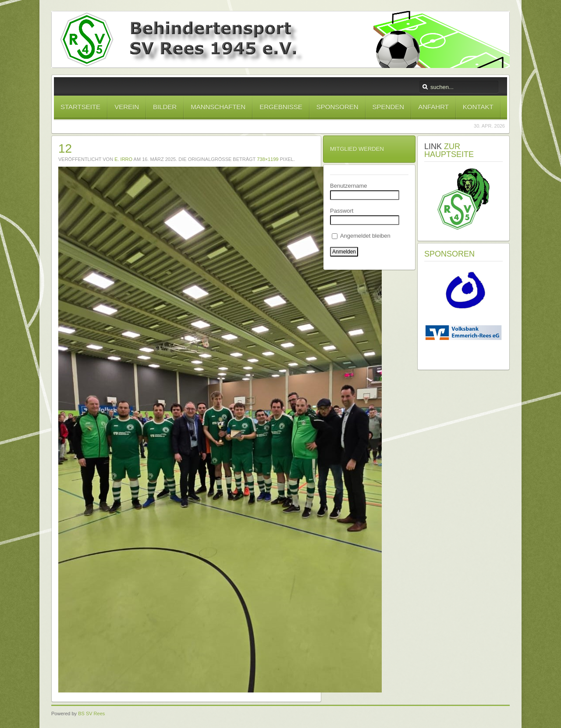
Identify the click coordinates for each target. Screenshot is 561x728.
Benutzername (349, 186)
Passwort (342, 211)
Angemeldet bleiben (361, 236)
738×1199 (268, 159)
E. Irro (123, 159)
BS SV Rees (91, 714)
